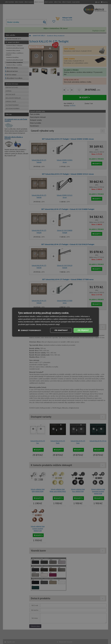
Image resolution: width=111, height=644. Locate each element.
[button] (30, 330)
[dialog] (55, 322)
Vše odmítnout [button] (61, 330)
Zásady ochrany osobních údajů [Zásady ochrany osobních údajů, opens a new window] (48, 324)
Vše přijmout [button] (83, 330)
